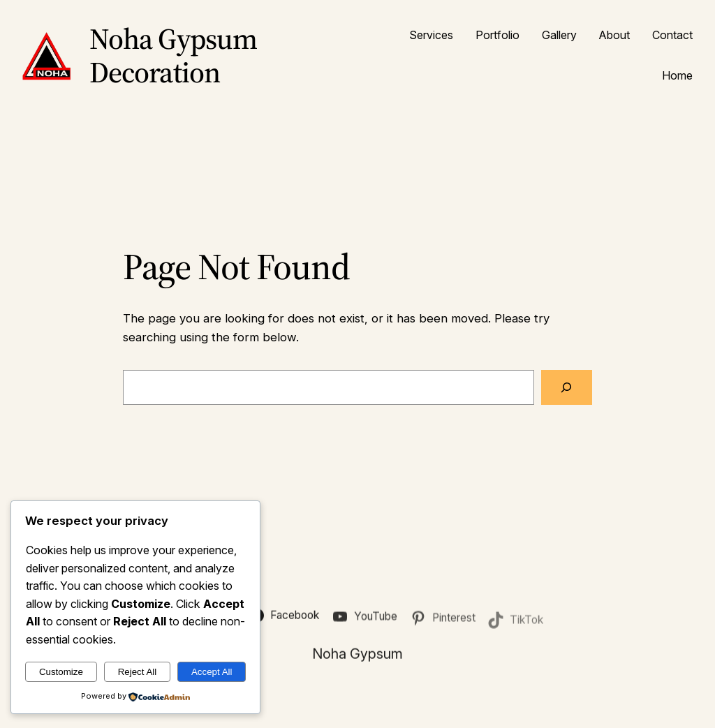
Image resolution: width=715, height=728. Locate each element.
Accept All (212, 672)
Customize (61, 672)
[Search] (567, 388)
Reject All (138, 672)
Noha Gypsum (357, 655)
